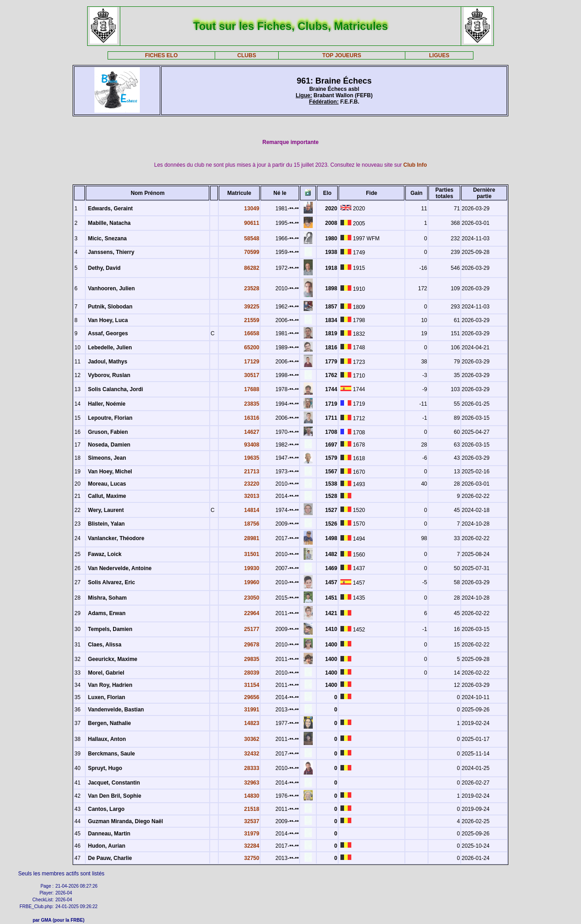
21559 (252, 320)
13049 (252, 209)
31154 (252, 685)
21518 (252, 809)
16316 (252, 418)
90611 (252, 223)
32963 (252, 783)
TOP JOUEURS (342, 55)
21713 (252, 472)
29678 (252, 645)
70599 (252, 252)
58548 (252, 238)
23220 (252, 484)
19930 (252, 568)
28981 (252, 538)
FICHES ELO (161, 55)
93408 (252, 445)
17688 (252, 389)
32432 (252, 754)
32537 (252, 821)
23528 (252, 288)
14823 (252, 723)
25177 (252, 629)
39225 (252, 307)
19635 (252, 458)
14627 (252, 432)
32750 (252, 858)
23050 (252, 598)
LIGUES (439, 55)
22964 (252, 613)
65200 (252, 348)
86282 (252, 268)
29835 (252, 659)
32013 (252, 496)
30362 (252, 739)
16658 (252, 333)
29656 (252, 697)
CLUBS (247, 55)
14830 (252, 796)
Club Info (415, 165)
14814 (252, 510)
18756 (252, 524)
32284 (252, 846)
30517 (252, 375)
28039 (252, 673)
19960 (252, 582)
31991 (252, 710)
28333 (252, 768)
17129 (252, 362)
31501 (252, 554)
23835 (252, 404)
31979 (252, 834)
